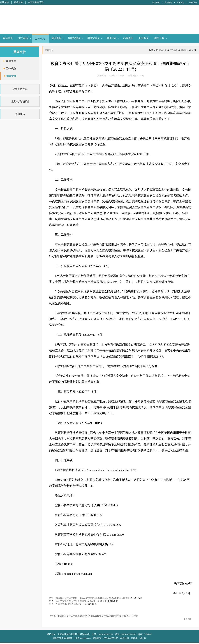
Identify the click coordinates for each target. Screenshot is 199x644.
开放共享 (144, 38)
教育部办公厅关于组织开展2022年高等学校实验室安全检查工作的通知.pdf (93, 599)
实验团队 (18, 114)
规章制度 (57, 38)
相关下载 (159, 38)
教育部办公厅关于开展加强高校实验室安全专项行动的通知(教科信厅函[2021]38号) (98, 617)
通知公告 (11, 61)
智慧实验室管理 (36, 2)
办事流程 (128, 38)
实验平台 (111, 38)
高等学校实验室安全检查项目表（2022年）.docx (80, 602)
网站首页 (8, 38)
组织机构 (19, 2)
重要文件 (185, 51)
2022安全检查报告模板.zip (69, 605)
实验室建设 (74, 38)
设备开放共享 (18, 89)
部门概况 (23, 38)
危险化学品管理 (18, 102)
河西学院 (4, 2)
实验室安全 (94, 38)
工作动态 (40, 39)
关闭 (187, 620)
